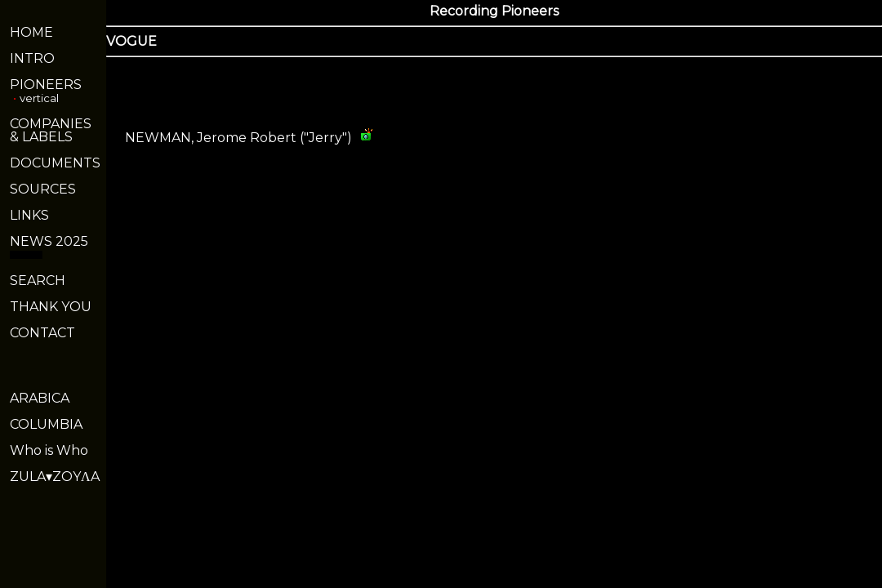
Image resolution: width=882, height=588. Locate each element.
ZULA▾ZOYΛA (55, 477)
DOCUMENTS (55, 163)
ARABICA (40, 398)
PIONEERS (46, 85)
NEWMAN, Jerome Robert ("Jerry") (238, 138)
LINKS (29, 215)
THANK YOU (51, 307)
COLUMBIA (46, 424)
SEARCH (38, 281)
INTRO (32, 58)
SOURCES (43, 189)
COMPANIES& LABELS (51, 130)
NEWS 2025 (49, 241)
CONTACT (42, 333)
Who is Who (49, 450)
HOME (31, 32)
